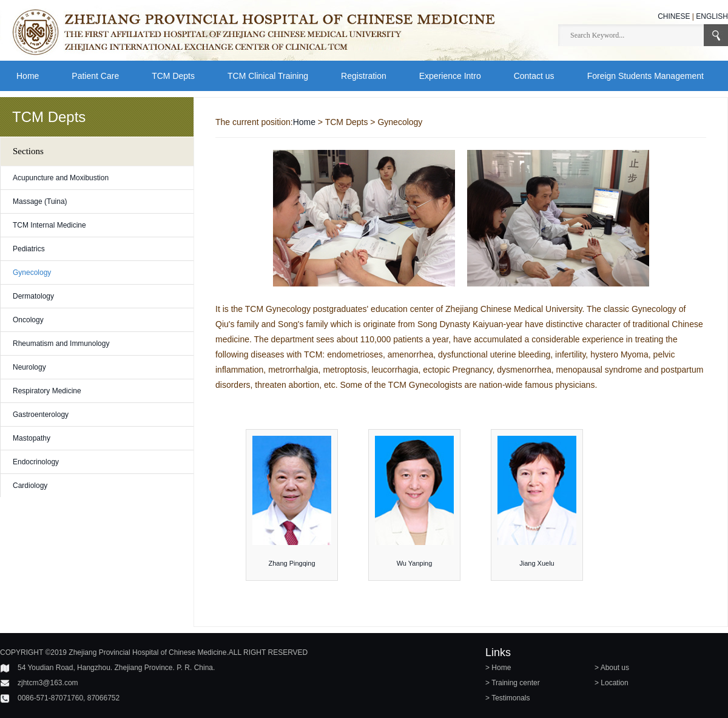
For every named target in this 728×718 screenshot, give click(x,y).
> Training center (513, 683)
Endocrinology (36, 462)
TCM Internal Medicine (49, 225)
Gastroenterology (41, 415)
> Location (612, 683)
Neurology (29, 367)
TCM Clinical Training (268, 76)
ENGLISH (712, 16)
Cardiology (30, 486)
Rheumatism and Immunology (61, 344)
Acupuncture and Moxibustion (61, 178)
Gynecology (32, 273)
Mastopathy (32, 438)
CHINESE (674, 16)
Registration (364, 76)
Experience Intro (450, 76)
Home (28, 76)
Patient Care (95, 76)
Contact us (534, 76)
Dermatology (33, 296)
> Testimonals (507, 698)
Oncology (28, 320)
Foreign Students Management (645, 76)
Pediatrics (29, 249)
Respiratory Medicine (47, 391)
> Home (498, 668)
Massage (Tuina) (40, 202)
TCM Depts (173, 76)
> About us (612, 668)
